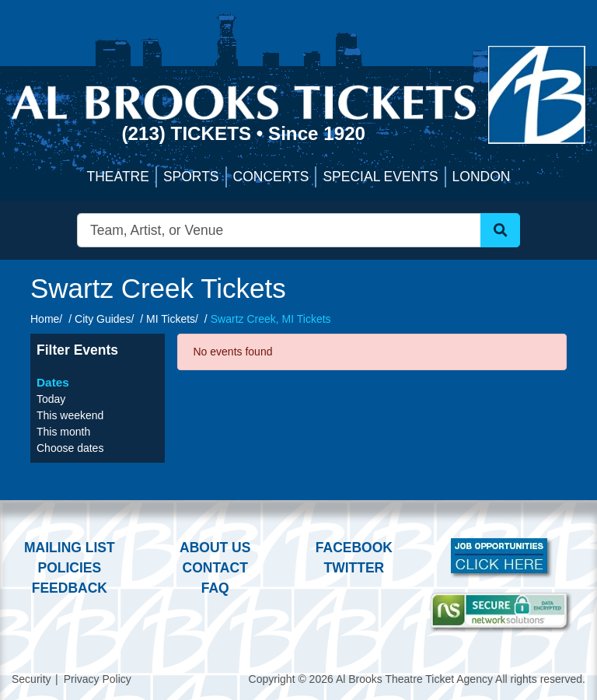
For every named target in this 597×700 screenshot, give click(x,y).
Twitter (354, 568)
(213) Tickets (189, 133)
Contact (215, 568)
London (482, 177)
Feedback (70, 588)
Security (31, 679)
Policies (69, 568)
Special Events (380, 177)
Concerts (271, 177)
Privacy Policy (98, 679)
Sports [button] (191, 177)
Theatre (118, 177)
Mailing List (70, 548)
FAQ (215, 588)
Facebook (354, 548)
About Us (215, 548)
